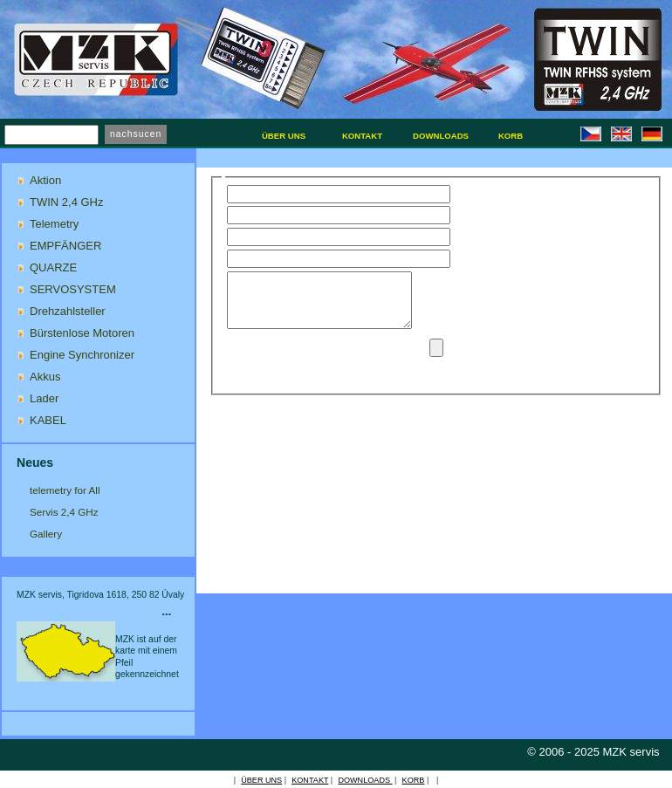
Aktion (45, 180)
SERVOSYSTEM (73, 289)
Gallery (46, 534)
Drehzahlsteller (68, 311)
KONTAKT (310, 780)
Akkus (45, 377)
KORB (414, 780)
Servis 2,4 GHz (64, 512)
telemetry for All (65, 490)
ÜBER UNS (261, 780)
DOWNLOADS (365, 780)
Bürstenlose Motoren (82, 333)
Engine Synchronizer (82, 355)
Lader (44, 398)
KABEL (48, 420)
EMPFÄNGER (65, 246)
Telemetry (54, 224)
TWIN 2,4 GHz (67, 202)
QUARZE (53, 267)
